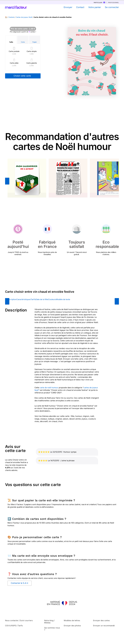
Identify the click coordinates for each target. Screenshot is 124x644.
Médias (47, 623)
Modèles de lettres (72, 620)
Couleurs (52, 299)
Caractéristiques (23, 299)
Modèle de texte (63, 299)
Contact (80, 7)
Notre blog (49, 620)
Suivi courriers (26, 620)
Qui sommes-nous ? (52, 629)
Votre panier (95, 7)
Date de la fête (42, 299)
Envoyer (68, 7)
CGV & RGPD (11, 626)
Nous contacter (12, 620)
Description (11, 299)
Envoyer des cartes (101, 620)
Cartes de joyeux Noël (24, 17)
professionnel (111, 2)
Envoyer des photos (72, 626)
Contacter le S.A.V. (20, 583)
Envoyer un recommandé (104, 626)
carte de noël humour (49, 388)
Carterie (11, 17)
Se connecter (112, 7)
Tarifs (33, 299)
